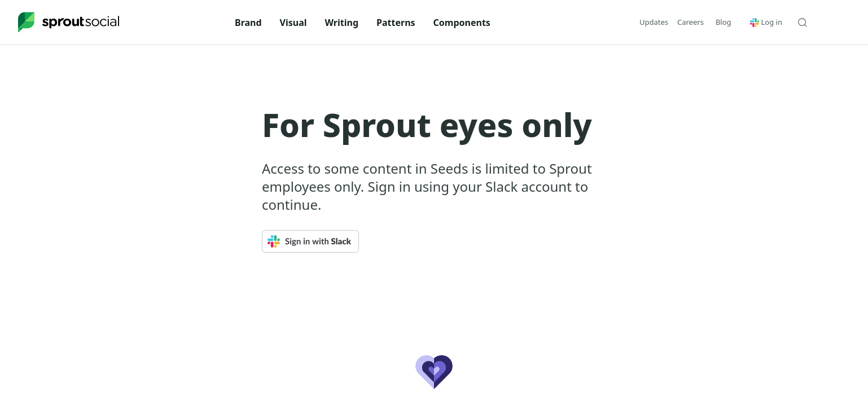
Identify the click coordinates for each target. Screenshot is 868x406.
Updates (654, 22)
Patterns (396, 23)
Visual (293, 23)
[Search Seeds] (803, 23)
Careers (691, 22)
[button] (724, 22)
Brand (248, 23)
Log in (766, 22)
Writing (342, 23)
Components (462, 23)
